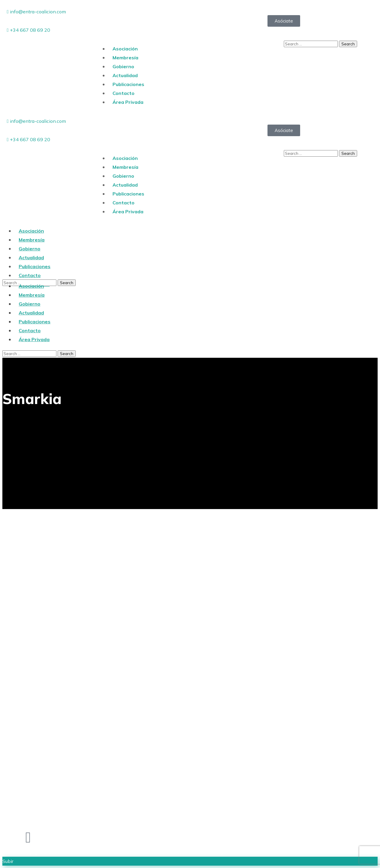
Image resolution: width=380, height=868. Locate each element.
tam (223, 852)
